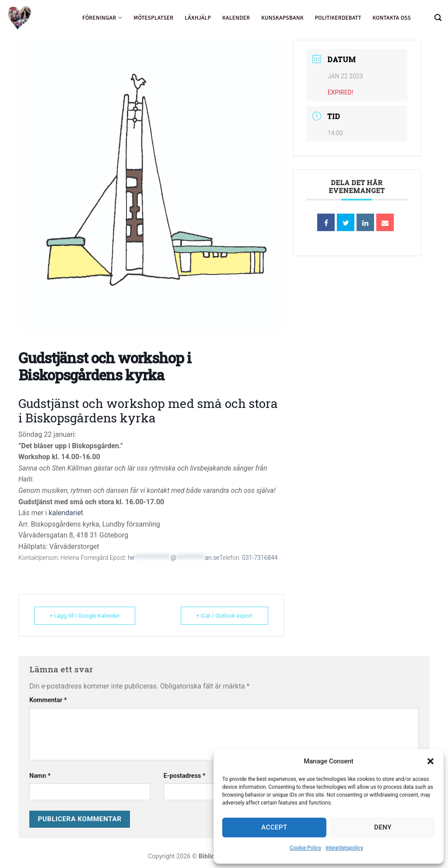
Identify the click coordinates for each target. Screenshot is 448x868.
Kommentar (48, 700)
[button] (430, 761)
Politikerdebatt (338, 18)
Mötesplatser (153, 18)
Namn (40, 776)
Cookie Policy (305, 848)
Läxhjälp (198, 18)
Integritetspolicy (344, 848)
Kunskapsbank (282, 18)
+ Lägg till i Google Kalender (85, 616)
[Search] (438, 18)
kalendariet (66, 513)
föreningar (102, 18)
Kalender (236, 18)
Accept (274, 827)
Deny (383, 827)
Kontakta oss (392, 18)
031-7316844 (260, 558)
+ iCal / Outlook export (224, 616)
